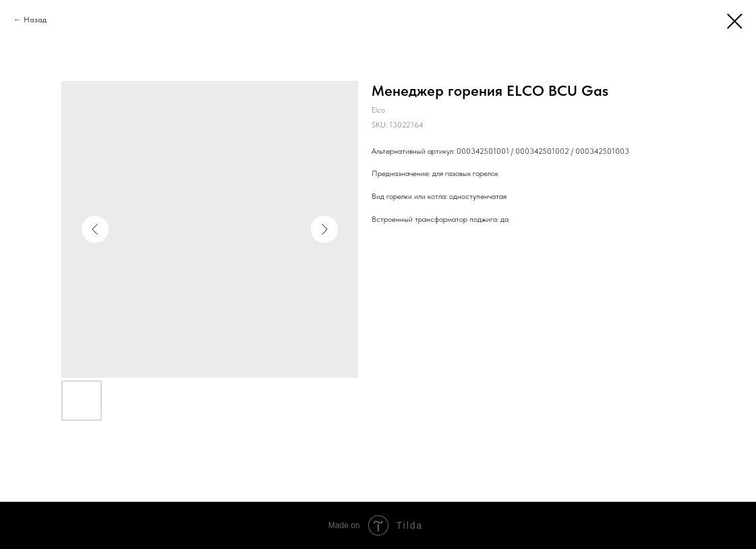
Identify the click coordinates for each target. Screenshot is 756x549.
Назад (35, 20)
